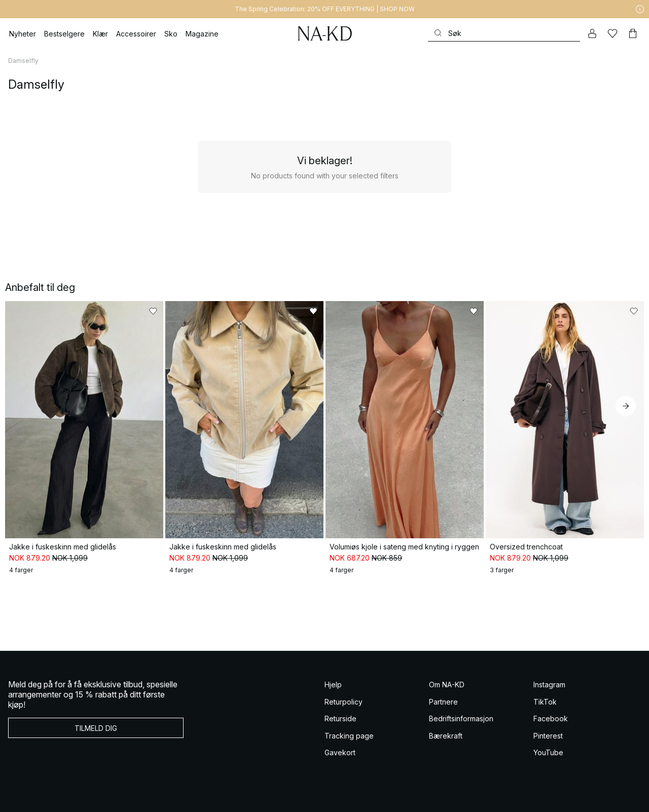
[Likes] (612, 33)
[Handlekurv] (633, 33)
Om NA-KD (447, 685)
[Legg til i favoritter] (153, 311)
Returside (340, 718)
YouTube (548, 752)
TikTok (545, 702)
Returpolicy (344, 702)
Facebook (551, 718)
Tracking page (349, 736)
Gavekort (340, 752)
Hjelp (333, 685)
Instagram (549, 685)
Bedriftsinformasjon (461, 718)
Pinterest (548, 736)
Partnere (443, 702)
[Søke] (504, 33)
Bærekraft (446, 736)
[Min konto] (592, 33)
